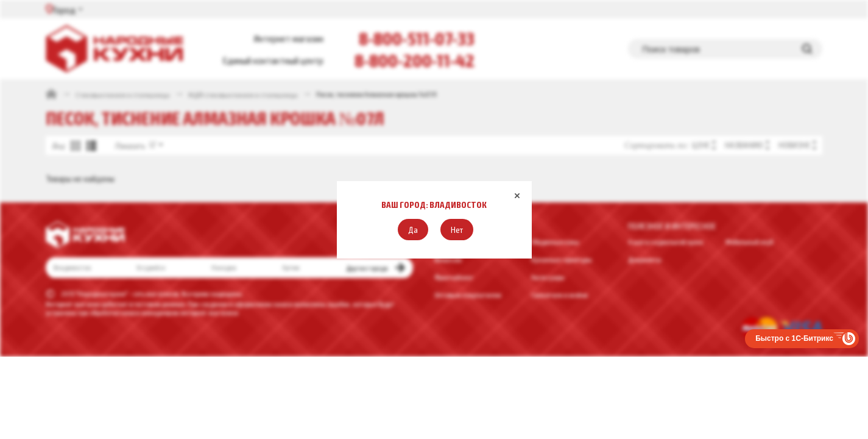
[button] (413, 230)
